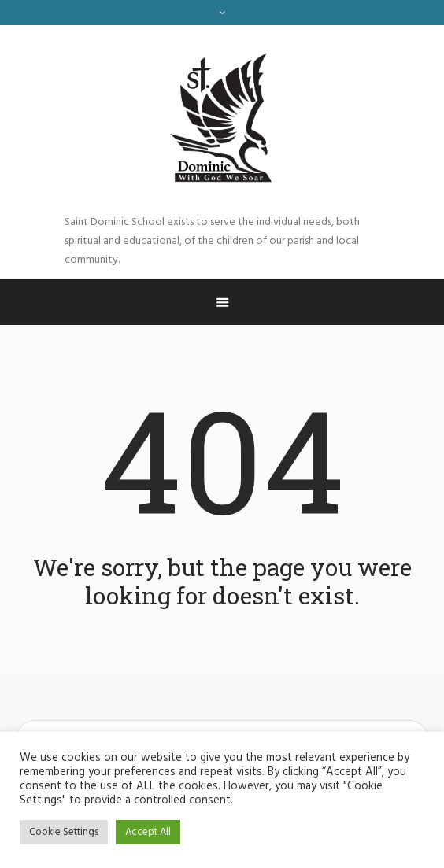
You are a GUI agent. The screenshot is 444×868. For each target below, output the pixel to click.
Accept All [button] (148, 832)
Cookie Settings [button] (64, 832)
